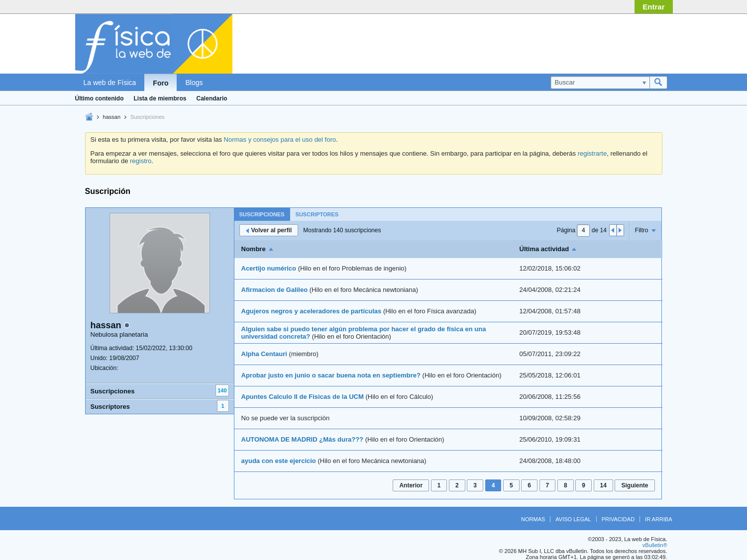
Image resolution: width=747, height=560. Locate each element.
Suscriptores (110, 407)
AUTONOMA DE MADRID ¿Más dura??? (303, 439)
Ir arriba (658, 519)
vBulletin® (655, 545)
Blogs (194, 83)
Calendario (212, 98)
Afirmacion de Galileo (275, 290)
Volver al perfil (269, 230)
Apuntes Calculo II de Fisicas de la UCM (303, 397)
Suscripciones (113, 391)
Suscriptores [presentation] (317, 214)
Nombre (254, 249)
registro (141, 161)
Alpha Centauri (264, 354)
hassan (112, 117)
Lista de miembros (160, 98)
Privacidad (618, 519)
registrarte (592, 153)
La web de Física (110, 83)
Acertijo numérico (269, 268)
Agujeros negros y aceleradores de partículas (312, 311)
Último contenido (100, 98)
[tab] (262, 214)
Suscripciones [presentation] (262, 214)
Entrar (653, 7)
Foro (160, 83)
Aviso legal (573, 519)
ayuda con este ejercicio (279, 461)
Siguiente (635, 485)
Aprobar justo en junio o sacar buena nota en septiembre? (331, 375)
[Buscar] (600, 83)
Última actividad (544, 249)
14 (603, 485)
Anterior (411, 485)
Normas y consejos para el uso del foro (280, 140)
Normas (533, 519)
